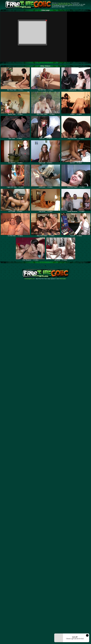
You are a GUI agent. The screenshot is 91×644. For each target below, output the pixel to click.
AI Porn (70, 4)
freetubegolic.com (30, 279)
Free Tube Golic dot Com (64, 3)
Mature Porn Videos (63, 4)
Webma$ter (63, 279)
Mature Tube (55, 4)
